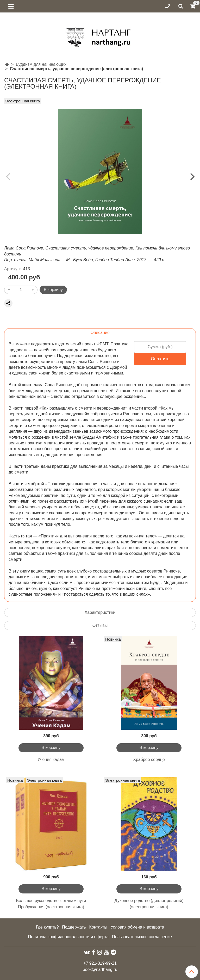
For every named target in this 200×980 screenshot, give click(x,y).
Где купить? (47, 927)
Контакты (98, 927)
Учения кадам (51, 759)
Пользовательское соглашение (142, 937)
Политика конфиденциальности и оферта (68, 937)
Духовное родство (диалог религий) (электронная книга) (149, 904)
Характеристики (100, 612)
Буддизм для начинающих (41, 64)
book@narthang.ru (100, 969)
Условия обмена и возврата (137, 927)
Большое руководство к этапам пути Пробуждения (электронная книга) (51, 904)
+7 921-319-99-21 (100, 963)
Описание (100, 333)
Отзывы (100, 625)
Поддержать (74, 927)
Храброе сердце (149, 759)
